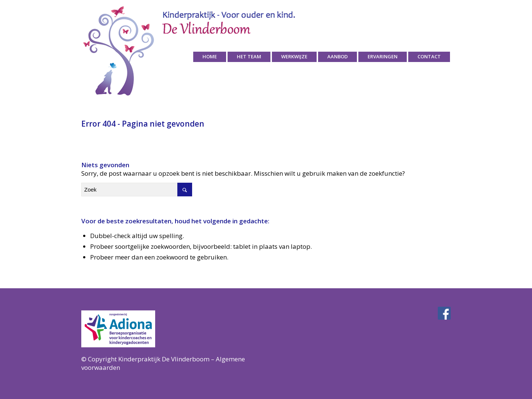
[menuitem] (210, 57)
